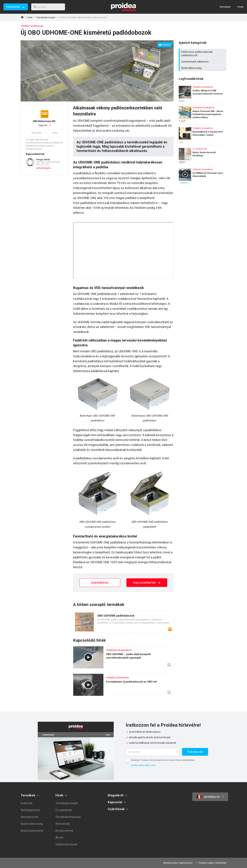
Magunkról (116, 795)
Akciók (59, 838)
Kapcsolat (115, 802)
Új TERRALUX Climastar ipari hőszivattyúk (203, 176)
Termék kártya (123, 622)
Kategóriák (13, 7)
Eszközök (27, 803)
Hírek (30, 17)
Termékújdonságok (46, 17)
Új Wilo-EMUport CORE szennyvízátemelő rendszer (203, 93)
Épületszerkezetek (32, 831)
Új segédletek (64, 810)
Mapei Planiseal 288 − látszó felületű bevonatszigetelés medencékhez (203, 113)
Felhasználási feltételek (212, 863)
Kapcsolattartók (147, 583)
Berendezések (29, 817)
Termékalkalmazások (68, 817)
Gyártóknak (116, 809)
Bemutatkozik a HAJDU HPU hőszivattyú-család (203, 134)
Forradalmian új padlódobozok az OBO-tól (123, 685)
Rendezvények (64, 831)
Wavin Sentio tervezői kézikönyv (203, 154)
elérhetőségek (43, 168)
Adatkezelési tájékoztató (143, 765)
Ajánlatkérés (100, 583)
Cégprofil (44, 123)
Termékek (28, 795)
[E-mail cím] (153, 752)
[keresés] (49, 7)
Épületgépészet (30, 810)
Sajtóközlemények (66, 844)
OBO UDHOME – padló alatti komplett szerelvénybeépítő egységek (123, 657)
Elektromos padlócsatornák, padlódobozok (203, 54)
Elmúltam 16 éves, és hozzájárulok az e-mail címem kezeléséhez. (163, 760)
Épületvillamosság (203, 68)
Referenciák (63, 824)
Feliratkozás (195, 752)
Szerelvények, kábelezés (203, 62)
